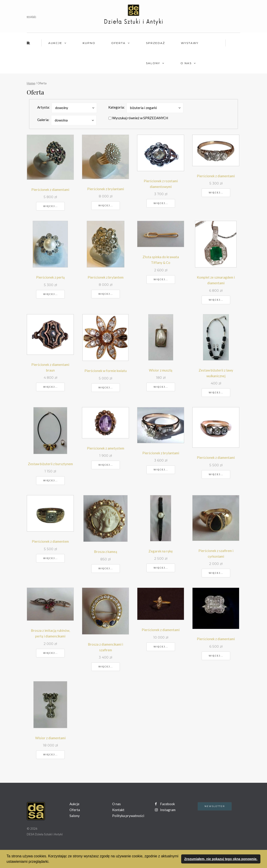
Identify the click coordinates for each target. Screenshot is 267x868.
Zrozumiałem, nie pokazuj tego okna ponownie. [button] (221, 859)
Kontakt (118, 810)
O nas (186, 63)
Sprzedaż (156, 43)
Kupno (89, 43)
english (31, 16)
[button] (51, 862)
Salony (153, 63)
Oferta (118, 43)
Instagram (165, 810)
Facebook (165, 804)
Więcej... (50, 206)
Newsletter (215, 806)
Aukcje (55, 43)
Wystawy (190, 43)
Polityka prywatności (128, 816)
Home (31, 83)
